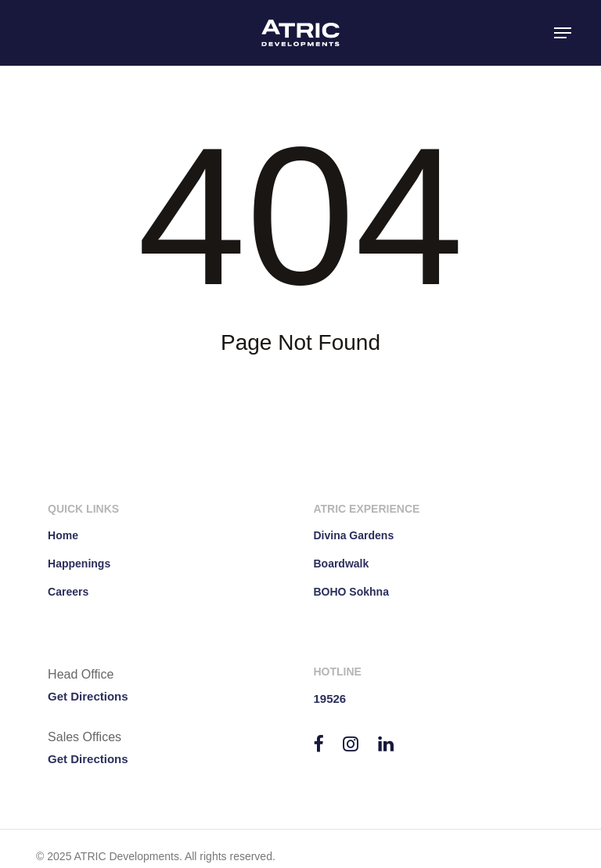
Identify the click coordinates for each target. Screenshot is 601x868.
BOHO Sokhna (351, 592)
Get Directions (88, 696)
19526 (329, 699)
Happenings (79, 564)
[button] (563, 33)
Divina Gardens (353, 535)
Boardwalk (341, 564)
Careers (68, 592)
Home (63, 535)
